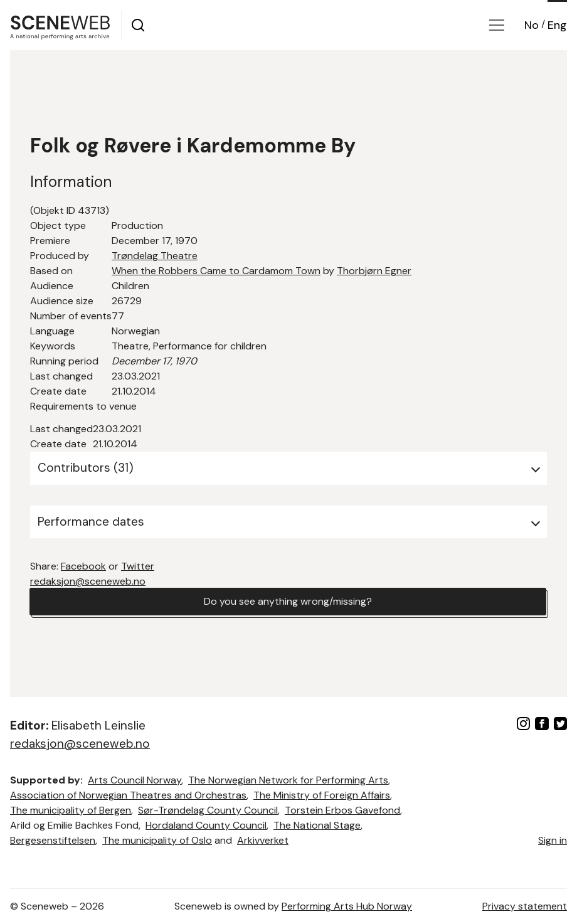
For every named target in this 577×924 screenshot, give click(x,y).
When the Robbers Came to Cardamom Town (216, 271)
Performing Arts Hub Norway (347, 906)
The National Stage (317, 825)
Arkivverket (263, 840)
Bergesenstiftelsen (53, 840)
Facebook (83, 566)
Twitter (138, 566)
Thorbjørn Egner (374, 271)
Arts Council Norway (135, 780)
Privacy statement (525, 906)
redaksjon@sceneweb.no (88, 581)
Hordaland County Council (206, 825)
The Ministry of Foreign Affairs (322, 795)
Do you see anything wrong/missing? (288, 601)
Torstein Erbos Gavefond (342, 810)
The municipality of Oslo (157, 840)
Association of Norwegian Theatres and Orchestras (128, 795)
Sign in (553, 840)
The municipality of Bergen (71, 810)
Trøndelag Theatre (155, 256)
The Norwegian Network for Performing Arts (288, 780)
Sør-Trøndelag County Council (208, 810)
